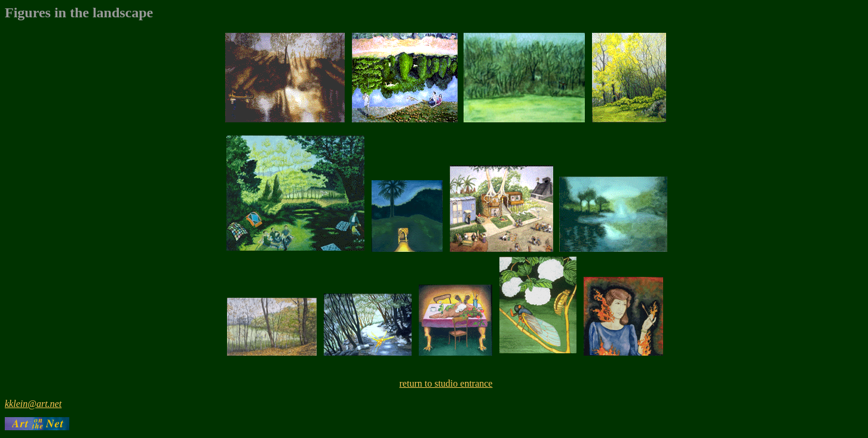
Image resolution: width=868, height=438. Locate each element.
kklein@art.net (33, 404)
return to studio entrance (446, 383)
